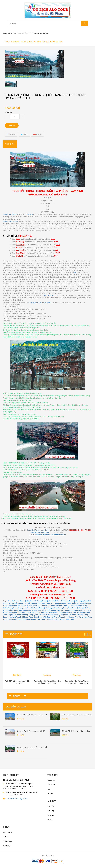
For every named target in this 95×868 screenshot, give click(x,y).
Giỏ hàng (51, 811)
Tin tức (50, 789)
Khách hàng (7, 841)
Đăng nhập (51, 815)
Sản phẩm (51, 785)
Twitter (25, 134)
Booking (12, 125)
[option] (16, 84)
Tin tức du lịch (8, 832)
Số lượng (8, 112)
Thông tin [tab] (10, 144)
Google (39, 134)
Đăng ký (50, 820)
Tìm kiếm (51, 806)
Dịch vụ (6, 837)
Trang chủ (51, 780)
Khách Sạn (7, 846)
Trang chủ (7, 33)
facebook (12, 134)
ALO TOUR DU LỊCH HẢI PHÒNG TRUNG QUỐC (31, 33)
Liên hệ (50, 794)
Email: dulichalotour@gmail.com (17, 799)
